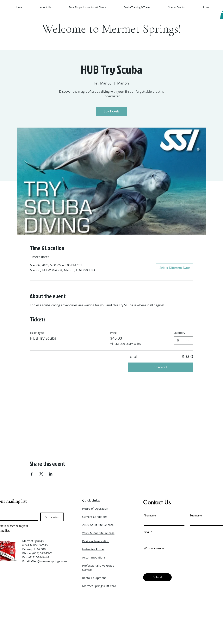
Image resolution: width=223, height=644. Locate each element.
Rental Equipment (94, 578)
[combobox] (183, 340)
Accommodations (94, 557)
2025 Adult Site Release (98, 525)
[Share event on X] (41, 474)
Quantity (179, 333)
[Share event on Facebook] (32, 474)
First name (150, 515)
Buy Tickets (112, 111)
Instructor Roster (93, 549)
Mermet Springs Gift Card (99, 586)
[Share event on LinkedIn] (51, 474)
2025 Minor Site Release (98, 533)
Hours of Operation (95, 508)
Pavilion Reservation (96, 541)
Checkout (161, 367)
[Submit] (157, 577)
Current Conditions (95, 517)
